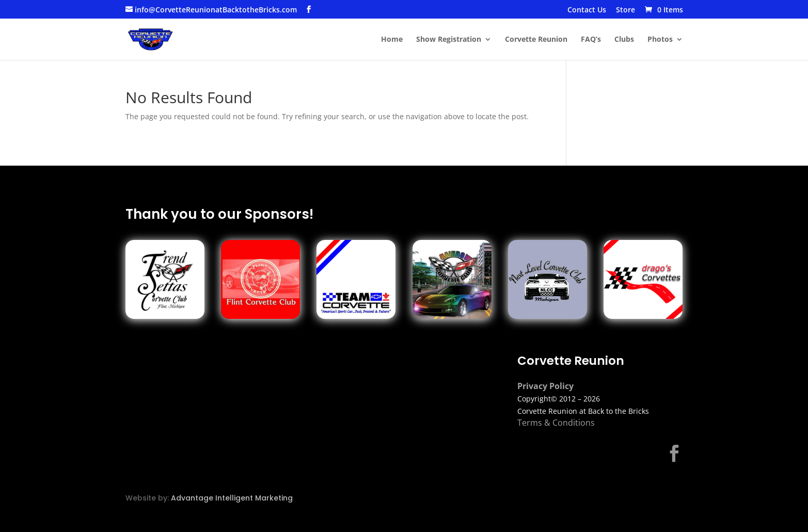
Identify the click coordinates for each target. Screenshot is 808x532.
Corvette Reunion (536, 40)
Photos (660, 40)
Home (392, 40)
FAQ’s (591, 40)
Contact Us (587, 10)
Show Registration (449, 40)
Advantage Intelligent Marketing (232, 498)
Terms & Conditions (556, 423)
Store (625, 10)
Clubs (624, 40)
